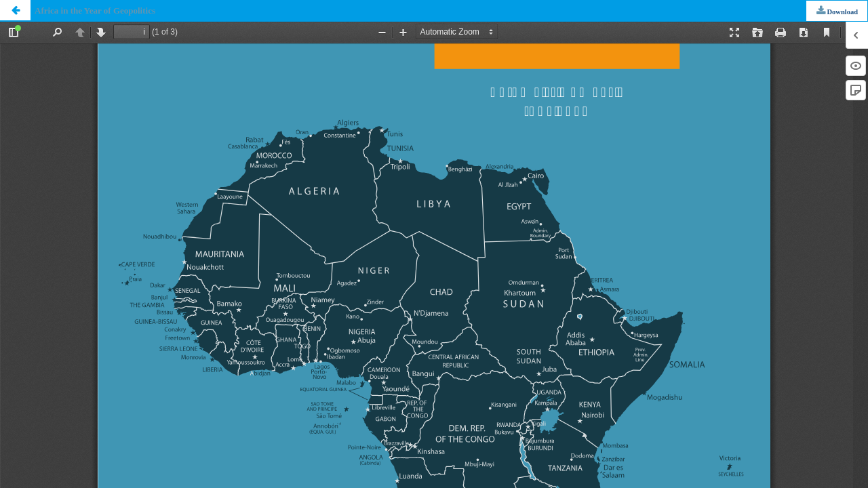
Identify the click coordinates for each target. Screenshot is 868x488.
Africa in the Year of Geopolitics (95, 11)
